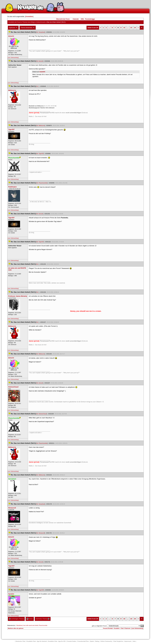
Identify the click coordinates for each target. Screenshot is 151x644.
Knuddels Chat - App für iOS (57, 641)
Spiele (92, 641)
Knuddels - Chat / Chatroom (122, 628)
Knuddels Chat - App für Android (37, 641)
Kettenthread (41, 22)
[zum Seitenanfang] (13, 57)
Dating (97, 641)
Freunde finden (71, 641)
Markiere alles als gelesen (16, 628)
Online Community (106, 641)
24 (135, 28)
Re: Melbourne (41, 126)
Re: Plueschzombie (42, 183)
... (109, 28)
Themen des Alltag (29, 22)
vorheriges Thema (16, 619)
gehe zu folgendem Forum (99, 626)
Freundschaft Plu (83, 641)
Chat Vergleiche (118, 641)
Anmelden (29, 16)
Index (30, 619)
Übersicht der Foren (63, 19)
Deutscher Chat (20, 641)
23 (131, 28)
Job (134, 641)
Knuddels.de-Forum (15, 22)
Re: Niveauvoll (41, 533)
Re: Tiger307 (40, 154)
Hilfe (82, 19)
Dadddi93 (42, 72)
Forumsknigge (90, 19)
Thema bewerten (28, 28)
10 (124, 28)
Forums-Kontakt (108, 628)
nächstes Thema (43, 619)
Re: (38, 86)
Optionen (13, 28)
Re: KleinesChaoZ (42, 414)
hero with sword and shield (31, 625)
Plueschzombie (43, 625)
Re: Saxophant (41, 32)
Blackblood (19, 625)
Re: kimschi (40, 61)
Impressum (128, 641)
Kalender (76, 19)
